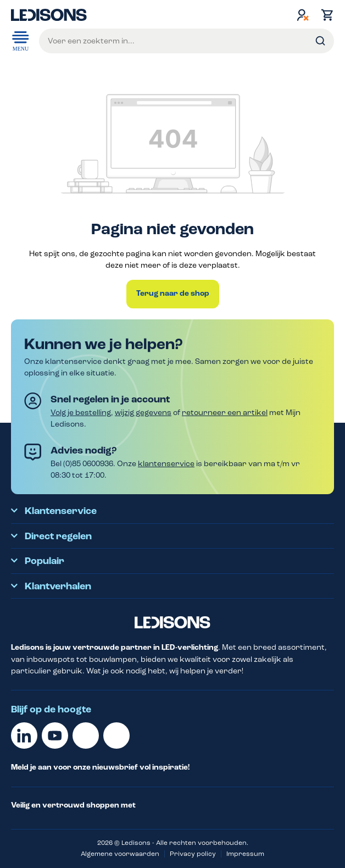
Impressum (245, 854)
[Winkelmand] (325, 15)
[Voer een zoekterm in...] (187, 41)
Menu (21, 40)
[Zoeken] (320, 41)
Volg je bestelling (81, 413)
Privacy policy (193, 854)
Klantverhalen (58, 587)
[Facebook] (86, 736)
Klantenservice (61, 511)
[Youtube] (55, 736)
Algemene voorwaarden (120, 854)
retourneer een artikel (225, 413)
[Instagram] (116, 736)
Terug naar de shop (173, 294)
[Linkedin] (24, 736)
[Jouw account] (303, 15)
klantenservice (166, 464)
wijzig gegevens (143, 413)
